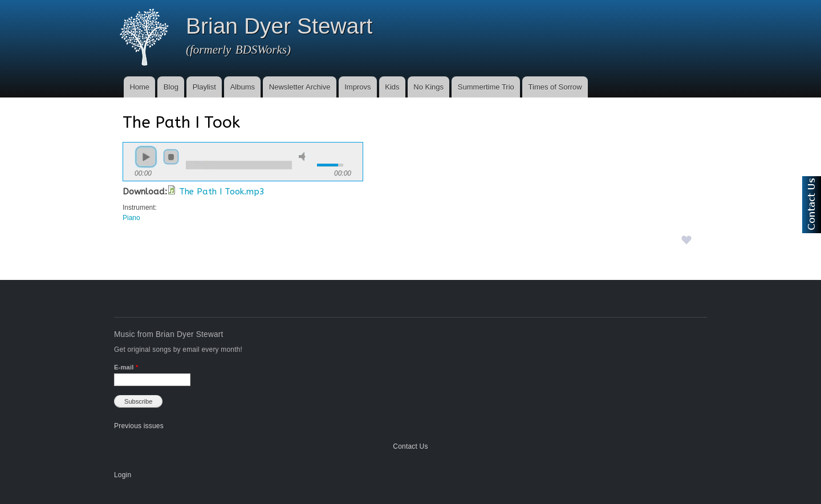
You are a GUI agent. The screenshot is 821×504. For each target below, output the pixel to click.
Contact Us (410, 446)
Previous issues (139, 426)
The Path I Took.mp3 (222, 192)
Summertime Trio (486, 87)
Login (123, 475)
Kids (392, 87)
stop (171, 157)
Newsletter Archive (300, 87)
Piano (131, 218)
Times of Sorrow (555, 87)
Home (139, 87)
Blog (171, 87)
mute (304, 157)
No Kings (428, 87)
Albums (243, 87)
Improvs (357, 87)
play (146, 157)
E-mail (126, 367)
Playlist (204, 87)
